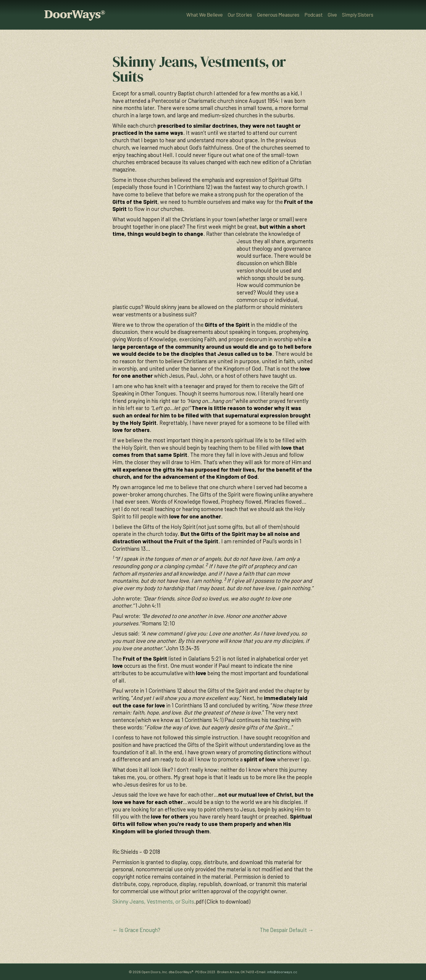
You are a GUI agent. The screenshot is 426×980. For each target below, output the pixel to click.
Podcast (314, 15)
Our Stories (240, 15)
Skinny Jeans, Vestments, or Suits (153, 901)
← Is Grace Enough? (136, 930)
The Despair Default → (287, 930)
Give (332, 15)
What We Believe (205, 15)
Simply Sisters (358, 15)
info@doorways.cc (282, 972)
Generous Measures (278, 15)
